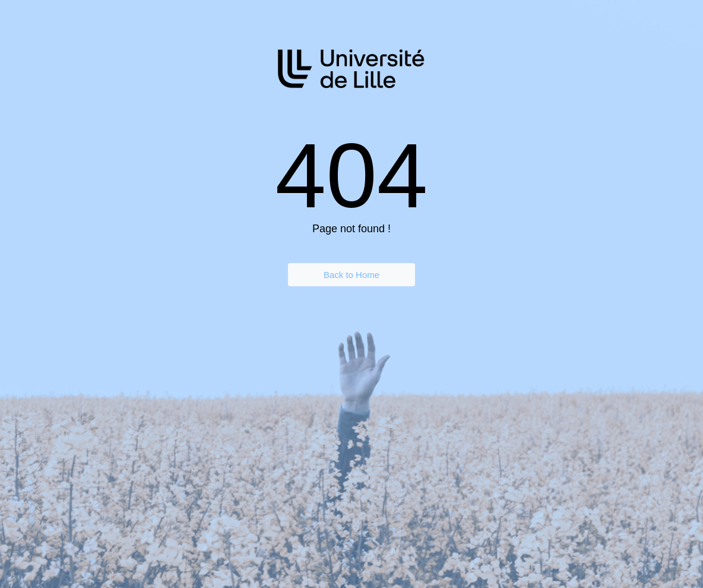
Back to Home (351, 275)
